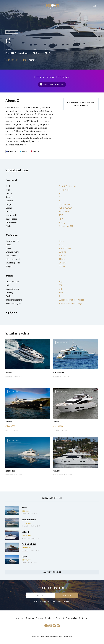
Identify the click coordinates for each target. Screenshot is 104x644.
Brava (56, 422)
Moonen (56, 377)
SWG (24, 507)
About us (30, 618)
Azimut (24, 514)
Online (57, 471)
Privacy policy (72, 618)
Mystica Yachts (58, 475)
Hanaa (9, 372)
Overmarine (26, 526)
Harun (9, 422)
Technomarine (29, 520)
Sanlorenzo (9, 475)
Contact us (84, 618)
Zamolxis (10, 471)
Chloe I (25, 532)
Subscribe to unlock (53, 84)
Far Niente (59, 372)
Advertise (20, 618)
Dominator (9, 377)
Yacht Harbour (53, 7)
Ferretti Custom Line (17, 53)
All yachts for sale (52, 572)
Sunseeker (57, 430)
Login (96, 6)
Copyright (60, 618)
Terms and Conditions (45, 618)
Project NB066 (29, 544)
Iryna (24, 556)
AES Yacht (25, 550)
